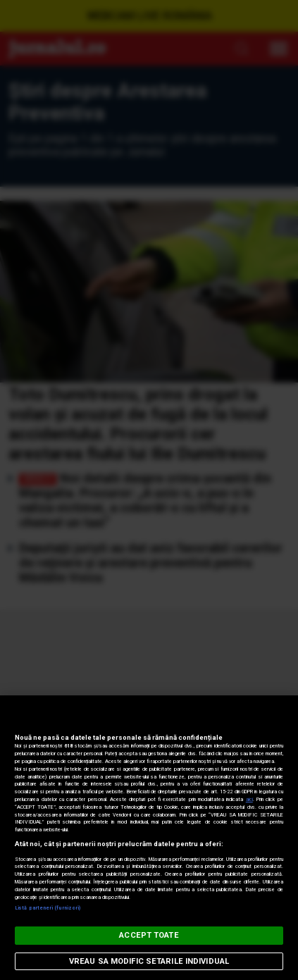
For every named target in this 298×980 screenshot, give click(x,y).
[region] (149, 838)
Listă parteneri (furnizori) (48, 908)
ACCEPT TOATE (149, 935)
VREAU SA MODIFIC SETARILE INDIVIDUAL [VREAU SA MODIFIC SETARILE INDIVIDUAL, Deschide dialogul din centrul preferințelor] (149, 961)
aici (249, 799)
